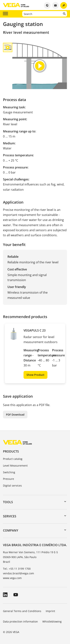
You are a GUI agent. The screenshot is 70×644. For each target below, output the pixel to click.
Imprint (50, 611)
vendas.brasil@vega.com (18, 573)
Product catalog (13, 459)
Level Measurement (15, 466)
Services (10, 516)
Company (11, 530)
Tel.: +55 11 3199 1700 (17, 569)
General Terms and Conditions (22, 611)
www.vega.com (12, 578)
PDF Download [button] (15, 415)
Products (11, 451)
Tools (8, 502)
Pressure (8, 479)
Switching (9, 472)
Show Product (35, 375)
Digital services (12, 486)
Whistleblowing (52, 621)
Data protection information (20, 621)
